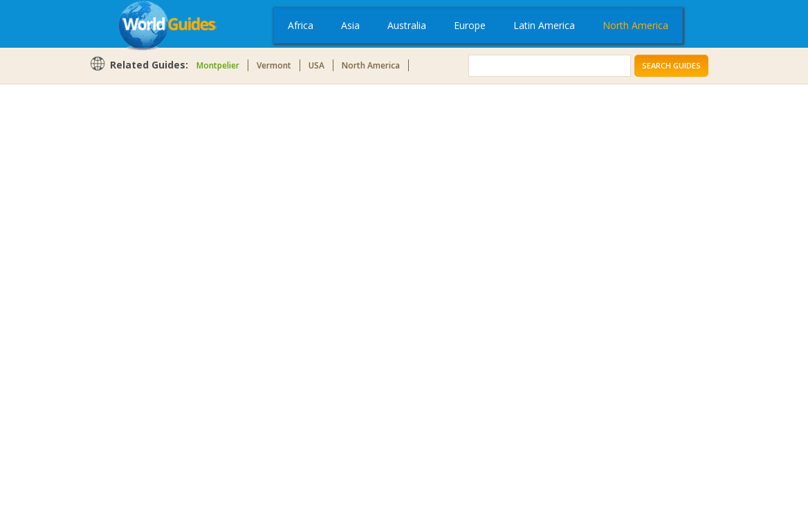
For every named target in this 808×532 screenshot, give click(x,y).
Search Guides (671, 65)
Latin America (544, 25)
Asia (350, 25)
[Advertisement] (145, 306)
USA (316, 65)
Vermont (274, 65)
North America (635, 25)
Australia (407, 25)
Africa (301, 25)
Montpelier (218, 65)
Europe (470, 25)
